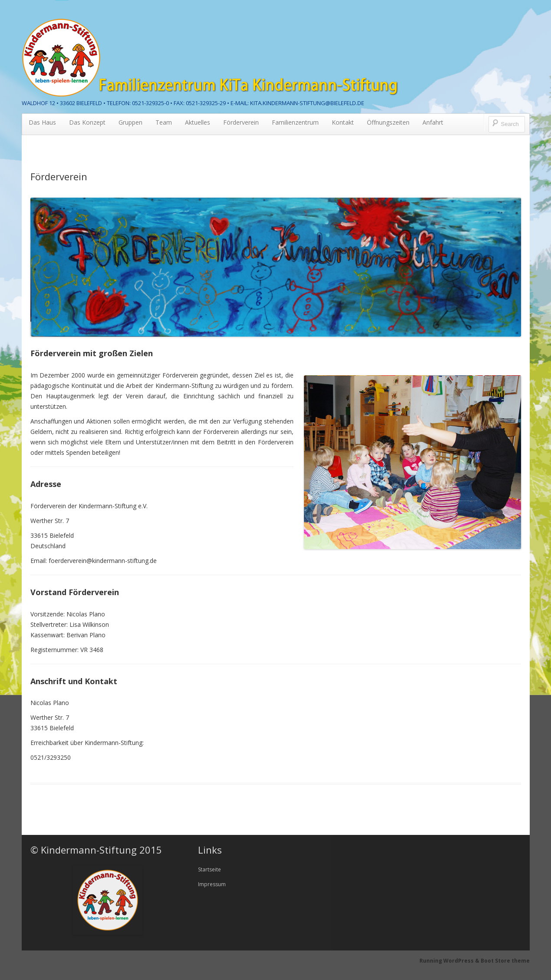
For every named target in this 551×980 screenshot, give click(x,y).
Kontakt (343, 122)
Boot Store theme (505, 961)
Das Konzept (87, 122)
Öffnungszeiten (388, 122)
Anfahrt (433, 122)
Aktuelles (198, 122)
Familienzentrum (295, 122)
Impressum (212, 884)
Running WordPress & (450, 961)
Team (164, 122)
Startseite (210, 869)
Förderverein (241, 122)
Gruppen (130, 122)
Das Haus (42, 122)
